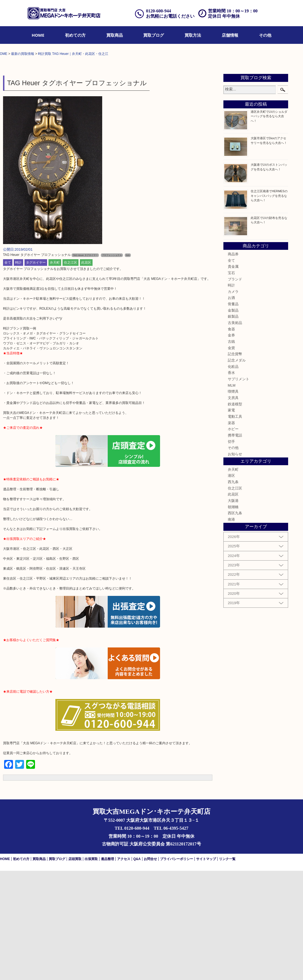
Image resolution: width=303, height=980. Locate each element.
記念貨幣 (235, 463)
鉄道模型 (235, 513)
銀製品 (233, 426)
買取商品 (115, 35)
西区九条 (235, 622)
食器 (231, 438)
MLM (232, 494)
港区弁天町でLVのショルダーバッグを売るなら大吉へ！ (269, 225)
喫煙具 (233, 501)
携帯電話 (235, 545)
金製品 (233, 420)
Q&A (137, 968)
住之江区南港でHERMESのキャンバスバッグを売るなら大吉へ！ (269, 305)
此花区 (86, 372)
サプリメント (239, 488)
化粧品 (233, 476)
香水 (231, 482)
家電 (231, 520)
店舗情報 (230, 35)
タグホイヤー (36, 372)
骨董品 (233, 413)
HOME (38, 35)
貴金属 (233, 376)
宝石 (231, 382)
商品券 (233, 363)
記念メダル (237, 470)
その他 (265, 35)
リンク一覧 (227, 968)
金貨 (231, 457)
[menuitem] (38, 35)
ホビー (233, 538)
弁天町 (55, 372)
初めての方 (75, 35)
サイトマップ (206, 968)
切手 (231, 551)
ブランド (235, 388)
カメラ (233, 401)
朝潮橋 (233, 616)
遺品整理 (107, 968)
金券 (231, 445)
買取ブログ (154, 35)
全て (8, 372)
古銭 (231, 451)
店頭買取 (75, 968)
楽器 (231, 532)
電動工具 (235, 526)
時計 (18, 372)
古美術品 (235, 432)
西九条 (233, 591)
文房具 (233, 507)
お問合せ (150, 968)
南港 (231, 629)
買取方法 (193, 35)
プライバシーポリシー (177, 968)
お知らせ (235, 563)
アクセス (124, 968)
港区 (231, 585)
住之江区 (71, 372)
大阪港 (233, 610)
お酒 (231, 407)
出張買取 (91, 968)
